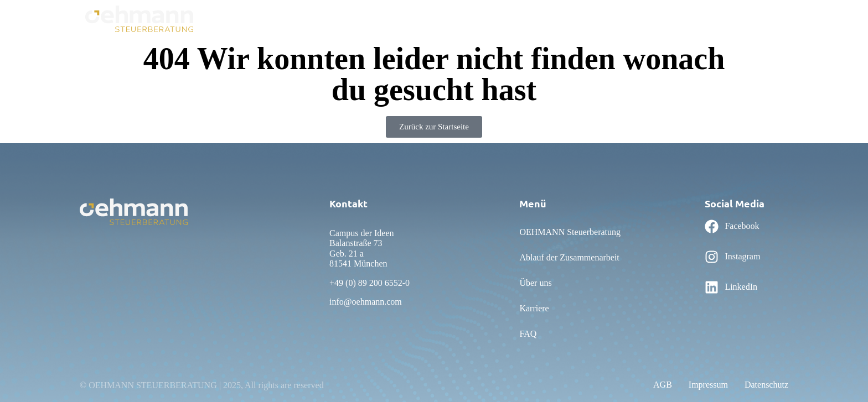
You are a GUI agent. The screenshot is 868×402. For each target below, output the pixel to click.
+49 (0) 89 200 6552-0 (370, 283)
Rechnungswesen (597, 18)
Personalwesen (666, 18)
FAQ (547, 18)
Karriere (768, 18)
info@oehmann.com (366, 302)
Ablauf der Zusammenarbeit (434, 18)
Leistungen (723, 18)
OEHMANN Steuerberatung (322, 18)
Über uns (511, 18)
